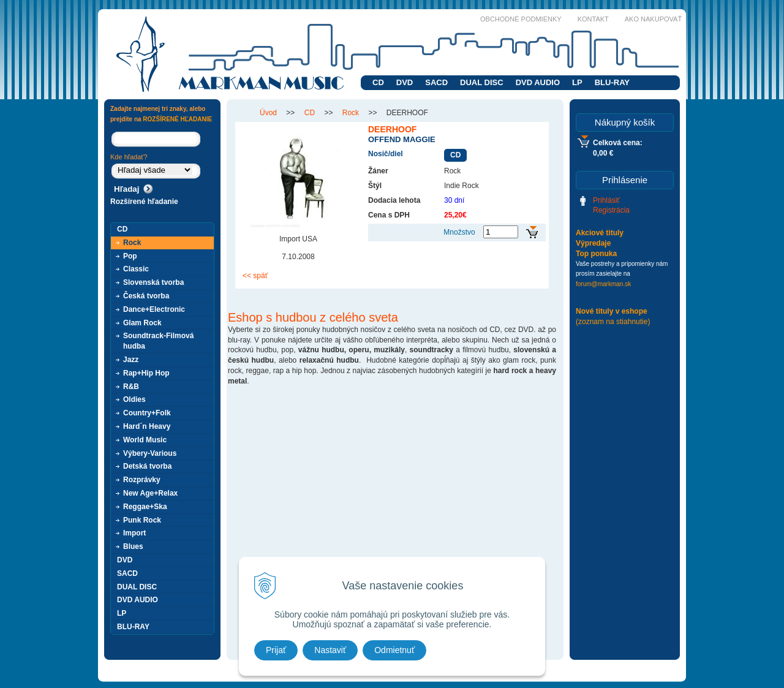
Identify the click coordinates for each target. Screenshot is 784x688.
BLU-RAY (612, 82)
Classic (136, 269)
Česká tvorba (146, 296)
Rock (132, 243)
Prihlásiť (606, 200)
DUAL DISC (482, 82)
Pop (130, 256)
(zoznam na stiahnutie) (613, 322)
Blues (133, 546)
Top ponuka (596, 254)
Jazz (131, 360)
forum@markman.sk (603, 284)
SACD (436, 82)
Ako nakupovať (653, 19)
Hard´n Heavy (147, 426)
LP (577, 82)
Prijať (276, 650)
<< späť (255, 276)
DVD (405, 82)
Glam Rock (142, 323)
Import (134, 533)
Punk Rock (142, 520)
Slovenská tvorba (153, 282)
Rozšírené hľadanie (144, 202)
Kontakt (593, 19)
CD (378, 82)
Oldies (134, 399)
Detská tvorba (147, 466)
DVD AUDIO (538, 82)
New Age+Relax (150, 493)
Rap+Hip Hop (146, 373)
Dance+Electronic (154, 309)
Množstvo (459, 232)
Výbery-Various (150, 453)
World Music (145, 440)
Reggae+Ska (145, 507)
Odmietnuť (394, 650)
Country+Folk (147, 413)
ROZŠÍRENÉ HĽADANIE (177, 119)
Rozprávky (142, 480)
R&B (131, 387)
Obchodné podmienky (521, 19)
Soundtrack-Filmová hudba (158, 341)
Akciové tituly (600, 233)
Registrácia (611, 210)
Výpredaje (593, 243)
